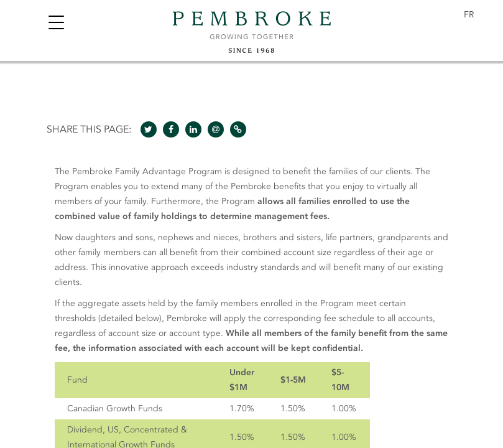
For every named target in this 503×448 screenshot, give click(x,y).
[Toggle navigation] (56, 24)
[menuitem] (469, 15)
